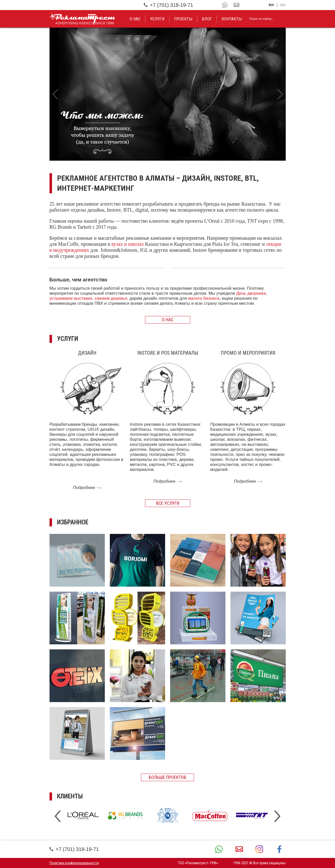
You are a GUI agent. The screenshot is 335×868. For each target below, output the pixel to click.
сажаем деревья (111, 298)
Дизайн (87, 353)
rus (271, 5)
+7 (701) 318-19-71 (169, 5)
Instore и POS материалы (168, 353)
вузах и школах (128, 244)
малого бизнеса (204, 298)
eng (283, 5)
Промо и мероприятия (248, 353)
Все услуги (168, 503)
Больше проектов (167, 777)
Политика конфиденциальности (74, 863)
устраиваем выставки (71, 298)
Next (280, 94)
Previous (55, 94)
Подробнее (87, 488)
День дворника (251, 293)
